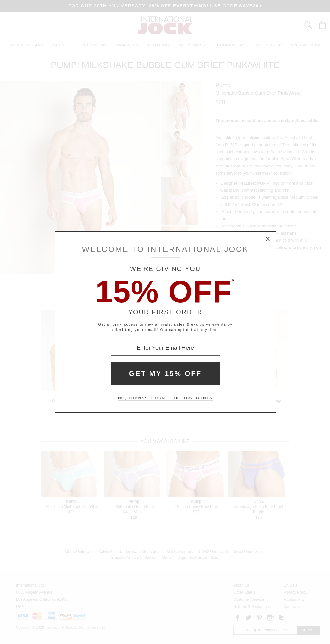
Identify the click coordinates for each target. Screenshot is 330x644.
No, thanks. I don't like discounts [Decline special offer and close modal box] (165, 398)
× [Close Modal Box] (268, 239)
